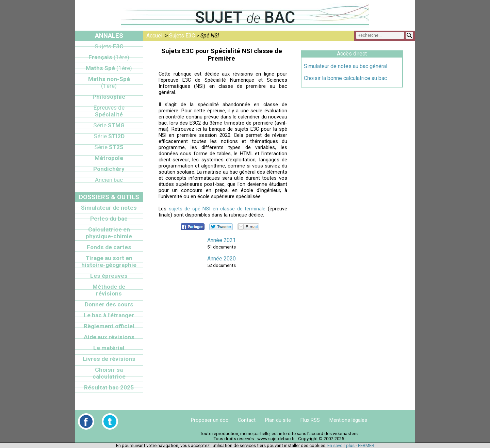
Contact (247, 420)
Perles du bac (109, 219)
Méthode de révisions (109, 290)
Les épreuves (109, 276)
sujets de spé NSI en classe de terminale (217, 209)
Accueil (155, 36)
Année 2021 (222, 240)
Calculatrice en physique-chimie (109, 233)
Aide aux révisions (109, 337)
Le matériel (109, 348)
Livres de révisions (109, 359)
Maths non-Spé (109, 82)
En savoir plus (341, 445)
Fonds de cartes (109, 247)
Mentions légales (348, 420)
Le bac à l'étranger (109, 315)
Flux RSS (310, 420)
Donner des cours (109, 304)
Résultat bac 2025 (109, 387)
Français (109, 57)
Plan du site (278, 420)
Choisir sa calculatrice (109, 373)
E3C (109, 46)
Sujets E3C (182, 36)
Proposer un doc (210, 420)
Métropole (109, 158)
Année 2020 (222, 259)
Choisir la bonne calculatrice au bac (345, 78)
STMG (109, 125)
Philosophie (109, 97)
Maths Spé (109, 68)
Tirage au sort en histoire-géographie (109, 261)
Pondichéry (109, 169)
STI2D (109, 136)
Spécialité (109, 111)
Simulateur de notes (109, 208)
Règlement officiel (109, 326)
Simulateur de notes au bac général (346, 66)
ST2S (109, 147)
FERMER (366, 445)
